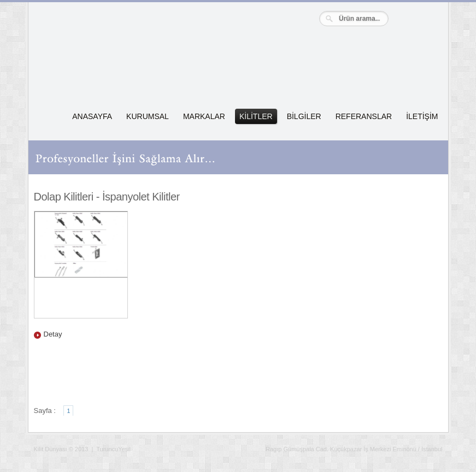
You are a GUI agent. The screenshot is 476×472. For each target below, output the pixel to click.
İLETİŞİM (422, 116)
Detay (53, 334)
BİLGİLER (304, 116)
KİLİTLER (256, 116)
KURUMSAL (148, 116)
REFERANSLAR (364, 116)
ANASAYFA (92, 116)
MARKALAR (204, 116)
